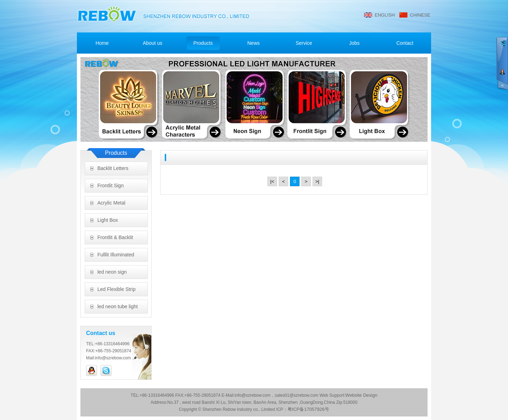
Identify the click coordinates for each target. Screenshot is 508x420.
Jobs (355, 43)
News (253, 43)
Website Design (361, 395)
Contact (405, 43)
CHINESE (420, 15)
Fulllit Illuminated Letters (116, 257)
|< (272, 181)
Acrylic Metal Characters (111, 205)
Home (102, 43)
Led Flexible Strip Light (116, 291)
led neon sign (112, 272)
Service (304, 43)
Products (203, 43)
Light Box (108, 220)
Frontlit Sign (111, 185)
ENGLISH (385, 15)
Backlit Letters (113, 168)
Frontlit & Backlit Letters (115, 239)
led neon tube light (117, 306)
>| (317, 181)
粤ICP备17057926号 (309, 409)
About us (153, 43)
